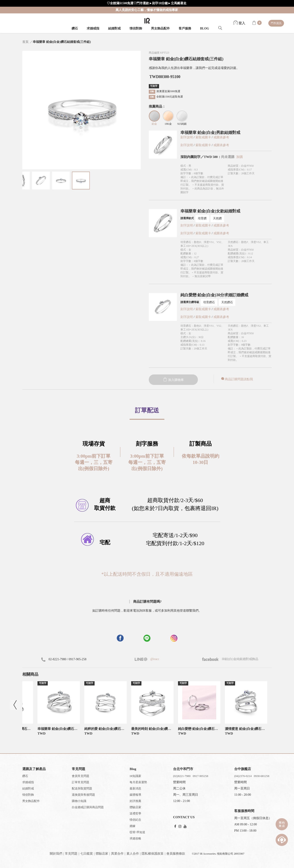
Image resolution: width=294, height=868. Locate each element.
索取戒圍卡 (204, 137)
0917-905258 (200, 776)
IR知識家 (135, 776)
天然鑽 (217, 218)
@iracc (154, 659)
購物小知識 (79, 801)
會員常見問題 (81, 776)
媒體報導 (135, 795)
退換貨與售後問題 (83, 795)
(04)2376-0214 (243, 776)
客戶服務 (185, 28)
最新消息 (135, 788)
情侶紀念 (135, 820)
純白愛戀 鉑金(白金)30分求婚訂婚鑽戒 (214, 295)
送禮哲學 (135, 813)
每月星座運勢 (138, 782)
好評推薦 (135, 801)
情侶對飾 (136, 28)
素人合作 (133, 854)
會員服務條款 (176, 854)
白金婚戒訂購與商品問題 (88, 807)
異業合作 (117, 854)
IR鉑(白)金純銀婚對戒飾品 (230, 659)
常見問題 (71, 854)
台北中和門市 (183, 769)
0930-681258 (262, 776)
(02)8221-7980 (182, 776)
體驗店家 (135, 807)
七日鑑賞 (87, 854)
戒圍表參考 (221, 137)
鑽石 (75, 28)
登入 (239, 23)
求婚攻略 (135, 838)
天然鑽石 (227, 302)
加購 (240, 157)
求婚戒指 (93, 28)
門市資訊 (276, 23)
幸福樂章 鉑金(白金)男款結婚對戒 (210, 133)
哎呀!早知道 (137, 832)
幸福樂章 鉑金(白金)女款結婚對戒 (210, 211)
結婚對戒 (114, 28)
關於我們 (56, 854)
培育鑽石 (209, 302)
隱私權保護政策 (153, 854)
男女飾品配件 (160, 28)
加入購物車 (173, 380)
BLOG (205, 28)
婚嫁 (133, 826)
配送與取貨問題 (82, 788)
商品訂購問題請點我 (237, 379)
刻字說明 (187, 137)
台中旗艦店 (243, 769)
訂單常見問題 (81, 782)
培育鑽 (202, 218)
